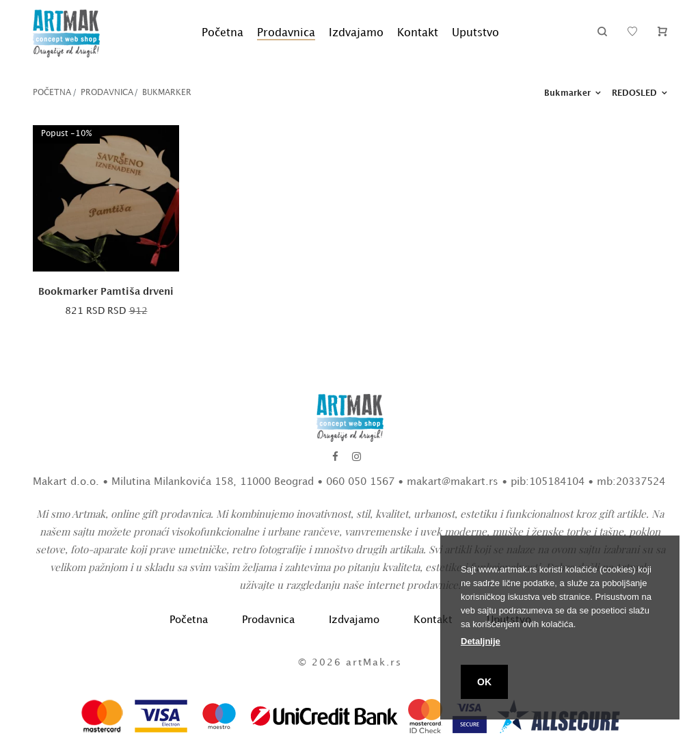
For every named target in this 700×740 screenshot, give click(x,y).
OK (484, 682)
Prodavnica (286, 33)
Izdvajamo (356, 33)
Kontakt (418, 33)
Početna (223, 33)
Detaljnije (481, 641)
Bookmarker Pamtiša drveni (106, 292)
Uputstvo (475, 33)
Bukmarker (167, 93)
